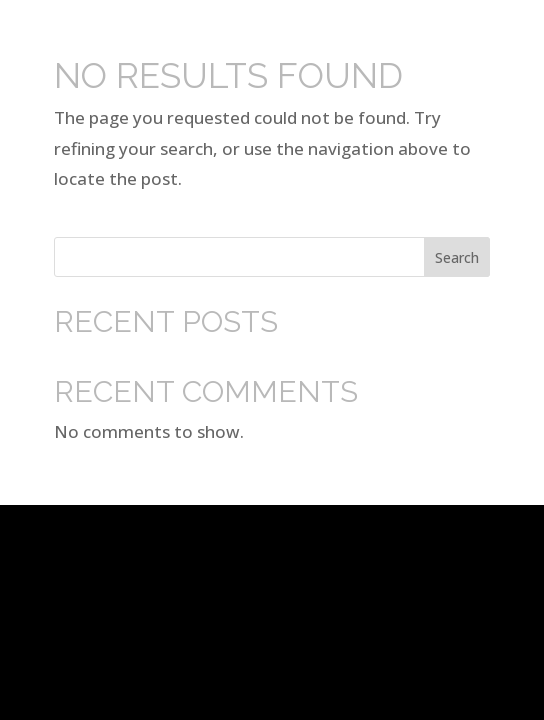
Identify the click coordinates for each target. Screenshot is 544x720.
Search (457, 257)
